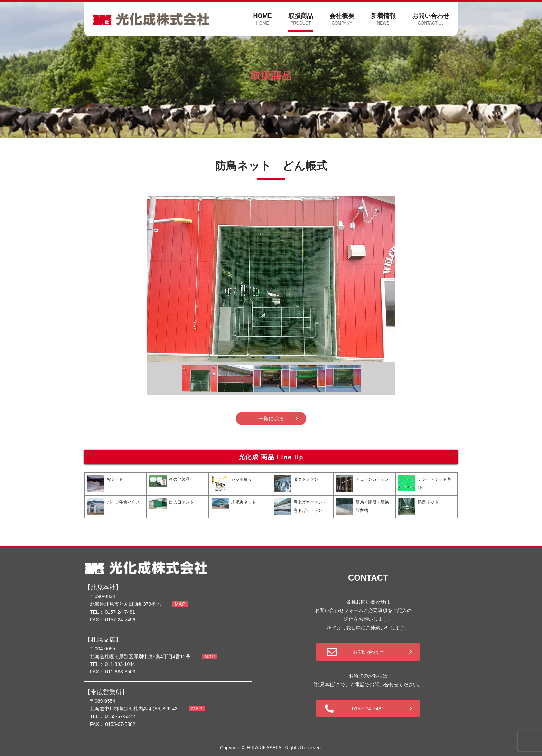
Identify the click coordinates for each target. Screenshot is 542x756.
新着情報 (383, 19)
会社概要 (342, 19)
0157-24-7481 (368, 709)
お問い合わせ (431, 19)
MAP (180, 604)
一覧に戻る (271, 418)
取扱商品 (301, 19)
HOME (262, 19)
